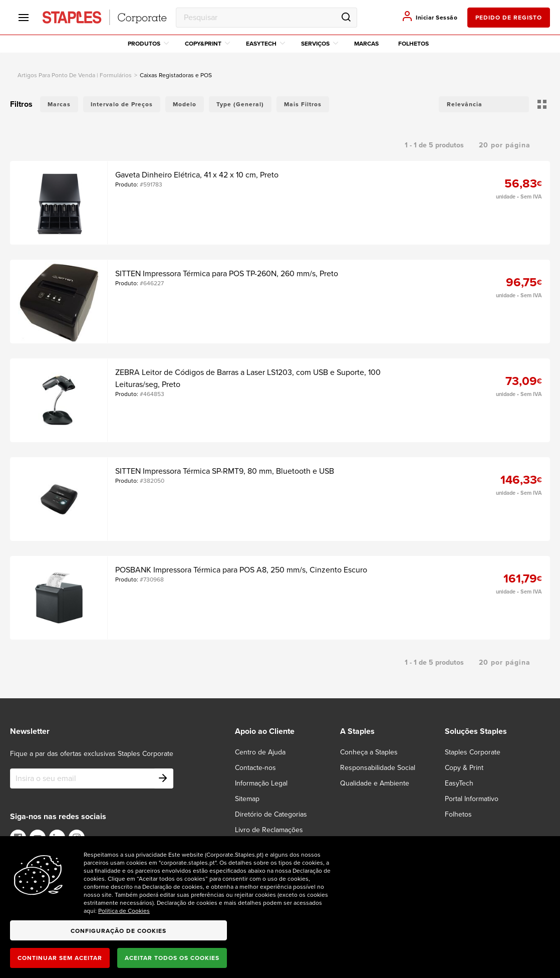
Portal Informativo (472, 799)
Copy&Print (207, 44)
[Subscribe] (163, 778)
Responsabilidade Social (378, 768)
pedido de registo (509, 18)
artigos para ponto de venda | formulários (75, 75)
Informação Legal (261, 783)
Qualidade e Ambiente (375, 783)
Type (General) (240, 104)
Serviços (320, 44)
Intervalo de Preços (122, 104)
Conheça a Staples (369, 752)
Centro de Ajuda (260, 752)
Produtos (148, 44)
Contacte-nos (255, 768)
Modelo (185, 104)
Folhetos (413, 44)
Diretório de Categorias (271, 814)
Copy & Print (464, 768)
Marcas (366, 44)
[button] (484, 104)
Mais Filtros (303, 104)
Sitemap (247, 799)
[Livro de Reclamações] (275, 830)
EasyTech (265, 44)
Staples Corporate (473, 752)
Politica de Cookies (124, 911)
